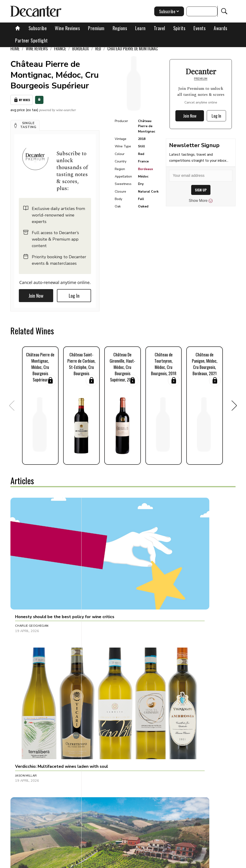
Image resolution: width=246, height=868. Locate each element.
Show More (201, 201)
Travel (159, 28)
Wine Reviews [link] (37, 48)
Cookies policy (122, 863)
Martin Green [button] (26, 740)
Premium (96, 28)
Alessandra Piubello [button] (182, 561)
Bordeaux (146, 169)
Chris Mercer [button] (175, 740)
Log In (74, 294)
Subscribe (38, 28)
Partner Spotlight (31, 40)
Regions (120, 28)
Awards (220, 28)
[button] (25, 124)
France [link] (60, 48)
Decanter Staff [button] (102, 648)
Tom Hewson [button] (100, 740)
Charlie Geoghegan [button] (32, 561)
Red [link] (98, 48)
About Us (55, 863)
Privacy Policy (150, 863)
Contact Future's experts (87, 863)
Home (15, 48)
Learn (140, 28)
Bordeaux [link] (81, 48)
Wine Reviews (67, 28)
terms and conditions (182, 863)
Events (200, 28)
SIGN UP (201, 190)
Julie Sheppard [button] (27, 648)
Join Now (36, 294)
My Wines (22, 99)
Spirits (179, 28)
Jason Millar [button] (100, 561)
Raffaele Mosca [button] (177, 648)
